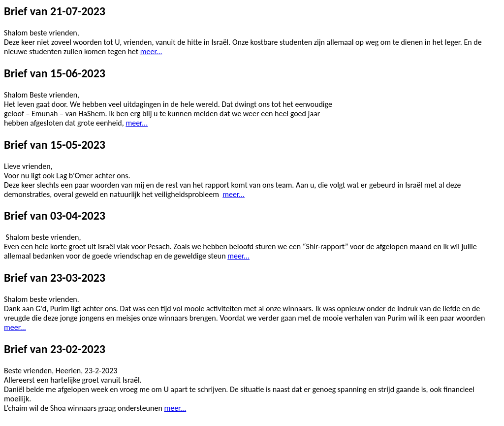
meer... (151, 51)
